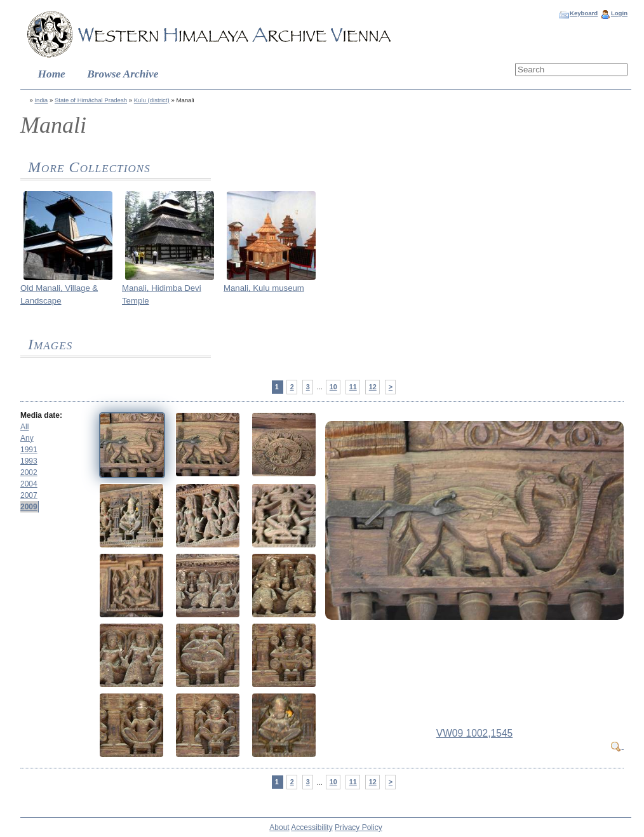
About (279, 827)
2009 (29, 507)
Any (27, 438)
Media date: (41, 415)
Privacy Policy (359, 827)
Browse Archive (123, 74)
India (41, 100)
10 (333, 387)
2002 (29, 472)
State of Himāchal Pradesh (91, 100)
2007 (29, 495)
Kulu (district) (152, 100)
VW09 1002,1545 (475, 733)
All (24, 427)
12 (373, 387)
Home (52, 74)
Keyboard (584, 13)
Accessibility (312, 827)
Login (619, 13)
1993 (29, 461)
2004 (29, 484)
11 (353, 387)
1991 (29, 450)
